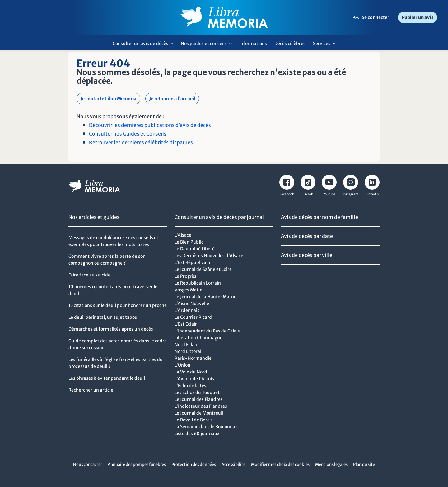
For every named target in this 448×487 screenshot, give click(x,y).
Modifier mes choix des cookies (280, 464)
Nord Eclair (186, 345)
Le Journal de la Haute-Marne (205, 297)
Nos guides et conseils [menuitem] (208, 46)
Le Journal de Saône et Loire (203, 269)
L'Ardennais (187, 310)
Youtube (329, 194)
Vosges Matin (189, 290)
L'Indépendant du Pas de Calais (207, 331)
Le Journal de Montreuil (199, 413)
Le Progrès (185, 276)
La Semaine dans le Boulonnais (207, 427)
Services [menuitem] (326, 46)
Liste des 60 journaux (197, 434)
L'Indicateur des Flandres (201, 406)
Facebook (287, 194)
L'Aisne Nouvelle (192, 304)
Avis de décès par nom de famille (320, 217)
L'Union (182, 365)
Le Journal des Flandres (199, 399)
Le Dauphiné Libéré (195, 249)
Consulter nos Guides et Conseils (128, 134)
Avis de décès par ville (307, 255)
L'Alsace (183, 235)
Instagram (351, 194)
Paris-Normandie (193, 358)
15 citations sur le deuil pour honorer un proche (118, 305)
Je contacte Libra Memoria (108, 99)
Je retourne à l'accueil (172, 99)
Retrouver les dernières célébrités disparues (141, 142)
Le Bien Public (189, 242)
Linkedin (372, 194)
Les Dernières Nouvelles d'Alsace (209, 256)
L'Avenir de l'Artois (194, 379)
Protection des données (194, 464)
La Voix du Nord (191, 372)
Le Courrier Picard (193, 317)
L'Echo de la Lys (190, 386)
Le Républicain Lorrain (198, 283)
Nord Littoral (188, 351)
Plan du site (364, 464)
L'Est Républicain (192, 262)
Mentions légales (331, 464)
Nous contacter (88, 464)
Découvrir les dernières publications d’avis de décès (150, 125)
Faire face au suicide (89, 275)
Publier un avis (418, 17)
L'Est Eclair (186, 324)
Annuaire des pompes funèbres (137, 464)
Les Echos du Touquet (197, 392)
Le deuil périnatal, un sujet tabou (103, 317)
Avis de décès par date (307, 236)
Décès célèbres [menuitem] (290, 44)
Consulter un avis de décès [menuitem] (145, 46)
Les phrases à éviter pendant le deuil (107, 378)
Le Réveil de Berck (193, 420)
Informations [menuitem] (253, 44)
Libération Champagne (198, 338)
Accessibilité (233, 464)
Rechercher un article (91, 390)
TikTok (308, 194)
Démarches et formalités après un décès (111, 329)
